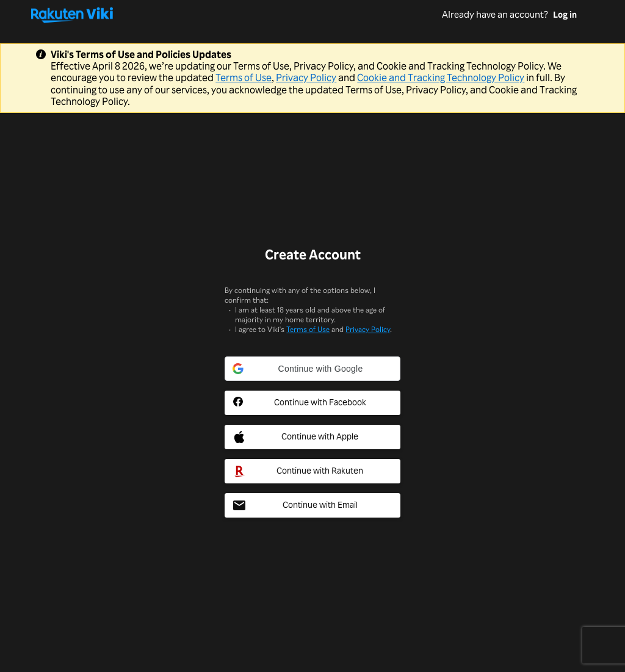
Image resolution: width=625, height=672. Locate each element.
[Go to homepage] (237, 15)
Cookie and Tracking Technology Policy (441, 78)
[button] (312, 369)
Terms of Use (244, 78)
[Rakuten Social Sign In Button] (312, 471)
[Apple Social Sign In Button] (312, 437)
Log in (565, 15)
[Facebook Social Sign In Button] (312, 403)
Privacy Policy (306, 78)
